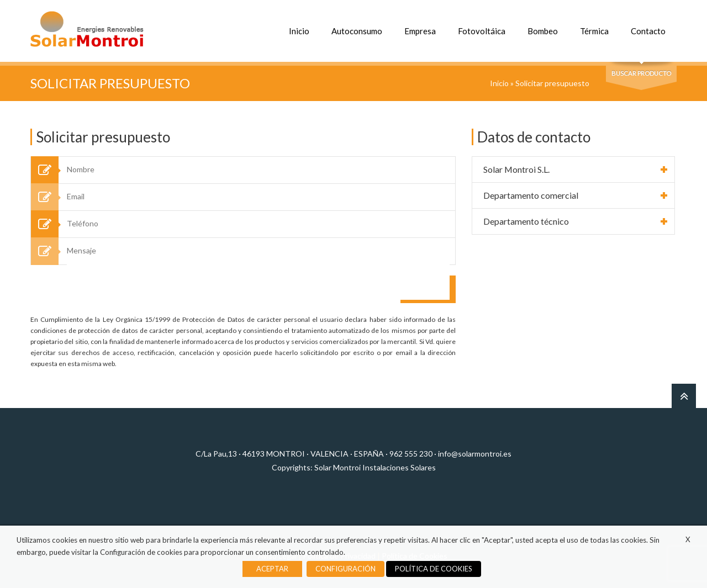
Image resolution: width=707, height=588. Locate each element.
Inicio (299, 31)
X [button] (688, 539)
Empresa (420, 31)
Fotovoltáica (482, 31)
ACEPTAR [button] (272, 569)
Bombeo (543, 31)
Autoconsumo (357, 31)
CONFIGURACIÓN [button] (345, 569)
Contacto (648, 31)
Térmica (594, 31)
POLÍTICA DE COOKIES (434, 569)
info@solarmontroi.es (475, 454)
